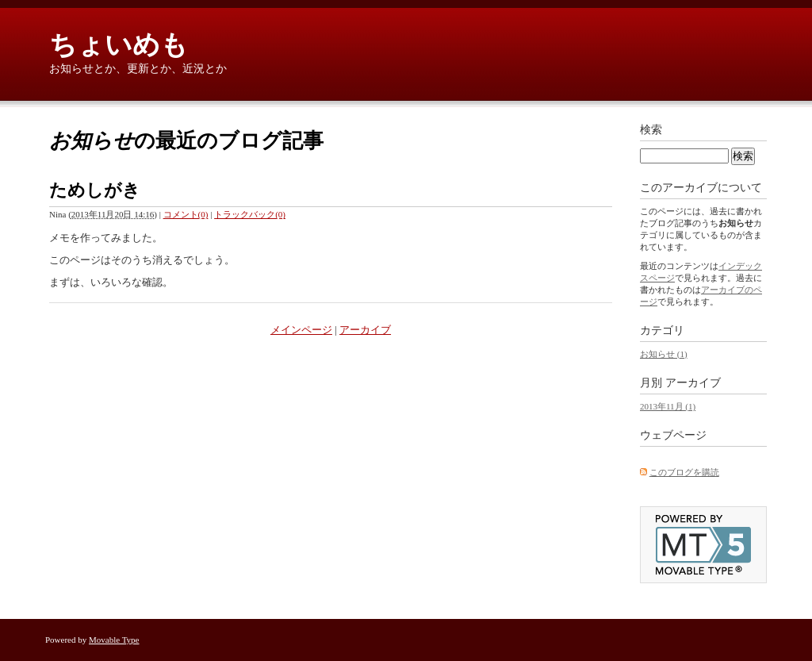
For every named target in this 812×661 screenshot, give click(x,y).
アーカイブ (365, 330)
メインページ (301, 330)
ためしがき (95, 190)
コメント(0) (186, 214)
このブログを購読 (684, 472)
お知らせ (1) (664, 354)
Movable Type (114, 640)
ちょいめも (119, 45)
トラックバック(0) (250, 214)
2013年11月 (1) (668, 406)
